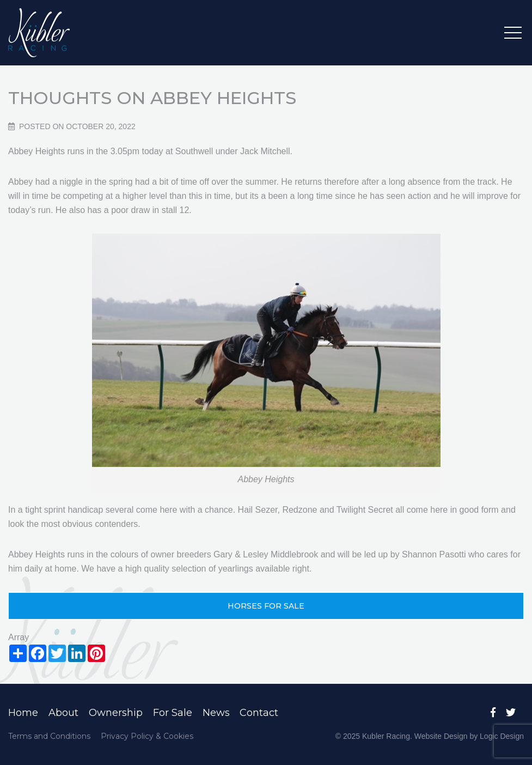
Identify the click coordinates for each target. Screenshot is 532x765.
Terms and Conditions (49, 736)
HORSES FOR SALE (266, 606)
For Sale (173, 713)
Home (23, 713)
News (216, 713)
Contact (259, 713)
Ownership (116, 713)
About (63, 713)
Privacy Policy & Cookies (147, 736)
